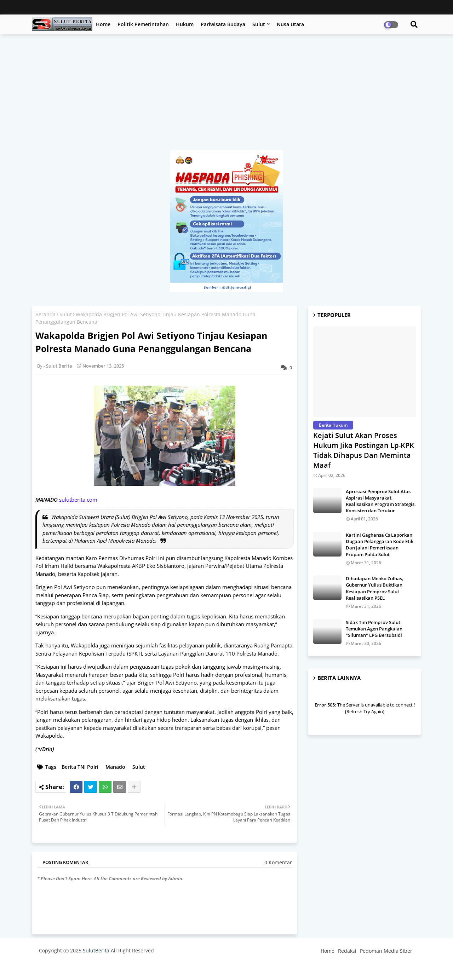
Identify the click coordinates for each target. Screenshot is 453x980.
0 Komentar (278, 862)
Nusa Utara (290, 24)
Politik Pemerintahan (143, 24)
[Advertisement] (226, 96)
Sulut (259, 24)
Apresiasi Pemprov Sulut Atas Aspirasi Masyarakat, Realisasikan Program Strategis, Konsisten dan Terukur (381, 501)
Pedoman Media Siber (386, 951)
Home (103, 24)
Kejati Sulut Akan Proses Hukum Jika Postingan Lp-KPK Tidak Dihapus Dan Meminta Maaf (364, 450)
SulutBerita (96, 950)
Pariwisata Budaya (223, 24)
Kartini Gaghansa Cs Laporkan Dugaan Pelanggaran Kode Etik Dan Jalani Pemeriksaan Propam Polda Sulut (380, 545)
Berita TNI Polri (80, 767)
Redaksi (347, 951)
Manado (115, 767)
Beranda (45, 314)
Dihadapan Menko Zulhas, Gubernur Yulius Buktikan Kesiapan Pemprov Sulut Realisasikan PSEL (375, 588)
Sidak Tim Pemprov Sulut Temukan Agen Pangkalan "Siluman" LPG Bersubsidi (374, 629)
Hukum (185, 24)
